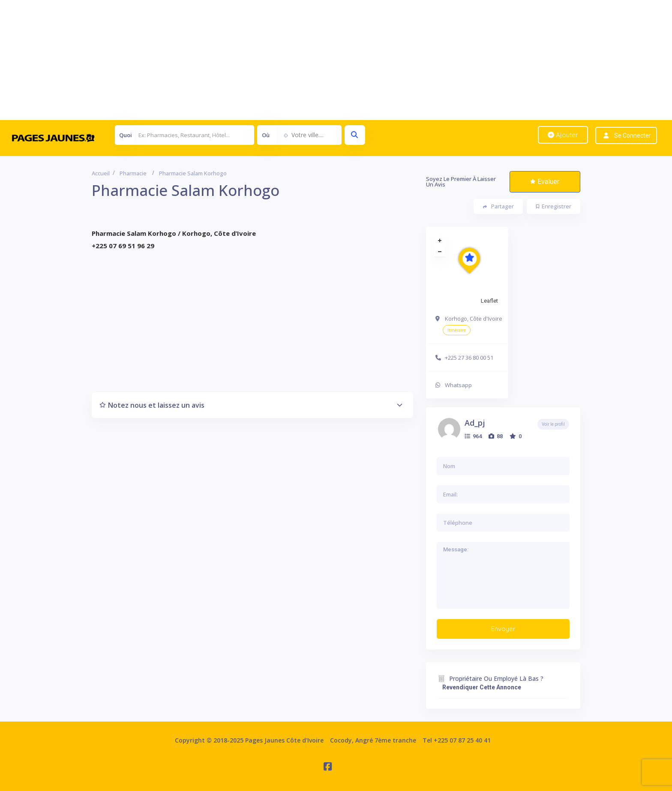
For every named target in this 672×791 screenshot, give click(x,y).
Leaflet (489, 301)
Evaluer (545, 182)
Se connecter (633, 135)
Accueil (101, 173)
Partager (498, 206)
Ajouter (563, 135)
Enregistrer (554, 206)
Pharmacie (133, 173)
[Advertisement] (257, 60)
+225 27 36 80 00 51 (469, 358)
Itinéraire (457, 330)
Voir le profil (553, 424)
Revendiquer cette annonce (482, 687)
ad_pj (475, 423)
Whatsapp (458, 385)
